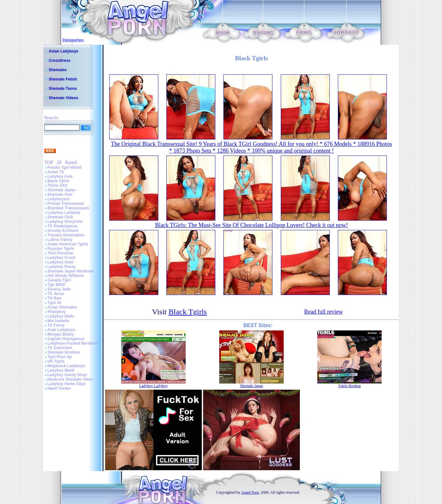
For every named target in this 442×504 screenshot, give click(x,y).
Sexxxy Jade (59, 289)
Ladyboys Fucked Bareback (73, 343)
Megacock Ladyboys (66, 366)
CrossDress (59, 61)
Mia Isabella (58, 321)
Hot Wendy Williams (66, 276)
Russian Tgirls (61, 249)
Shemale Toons (63, 89)
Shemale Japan (61, 190)
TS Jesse (56, 294)
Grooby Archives (63, 231)
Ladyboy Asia (60, 176)
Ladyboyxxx (59, 199)
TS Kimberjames (63, 226)
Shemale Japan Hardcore (70, 271)
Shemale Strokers (64, 352)
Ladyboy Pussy (62, 267)
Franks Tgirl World (64, 167)
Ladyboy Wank (61, 370)
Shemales (58, 70)
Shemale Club (60, 217)
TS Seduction (60, 348)
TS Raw (54, 298)
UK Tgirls (56, 361)
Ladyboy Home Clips (67, 384)
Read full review (323, 312)
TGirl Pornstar (60, 253)
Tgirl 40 (54, 303)
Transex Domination (66, 235)
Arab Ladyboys (61, 330)
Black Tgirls (58, 181)
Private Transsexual (66, 204)
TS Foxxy (56, 325)
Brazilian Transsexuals (68, 208)
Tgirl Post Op (59, 357)
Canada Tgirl (59, 280)
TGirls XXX (57, 185)
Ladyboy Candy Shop (67, 375)
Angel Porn (250, 492)
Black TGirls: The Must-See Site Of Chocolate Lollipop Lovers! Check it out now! (251, 225)
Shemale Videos (64, 98)
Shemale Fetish (63, 79)
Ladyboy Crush (61, 258)
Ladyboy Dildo (61, 316)
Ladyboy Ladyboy (64, 213)
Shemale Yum (60, 195)
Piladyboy (57, 312)
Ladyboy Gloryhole (65, 222)
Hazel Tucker (59, 388)
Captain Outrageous (66, 339)
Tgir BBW (56, 285)
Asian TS (56, 172)
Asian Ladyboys (64, 51)
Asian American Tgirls (68, 244)
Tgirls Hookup (349, 386)
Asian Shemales (62, 307)
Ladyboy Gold (60, 262)
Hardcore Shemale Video (70, 379)
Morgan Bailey (61, 334)
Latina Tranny (60, 240)
